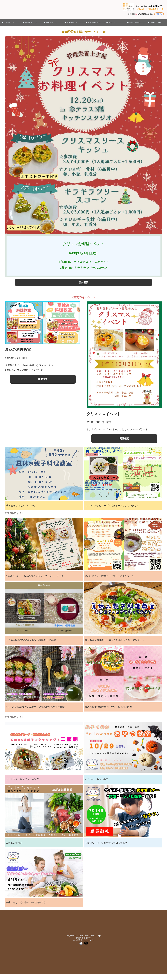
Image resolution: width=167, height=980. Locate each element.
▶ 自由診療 (69, 23)
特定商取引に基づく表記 (83, 946)
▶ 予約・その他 (134, 23)
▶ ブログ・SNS (155, 23)
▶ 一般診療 (48, 23)
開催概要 (83, 284)
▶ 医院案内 (28, 23)
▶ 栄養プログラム (93, 23)
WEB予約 (159, 14)
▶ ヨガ (109, 23)
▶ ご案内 (6, 23)
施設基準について (83, 943)
